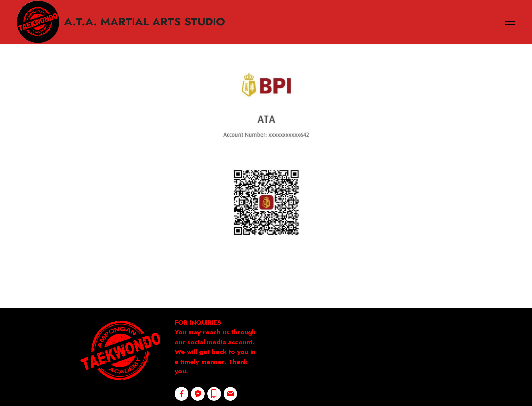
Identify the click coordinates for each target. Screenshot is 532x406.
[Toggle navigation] (510, 22)
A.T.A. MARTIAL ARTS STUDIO (145, 22)
